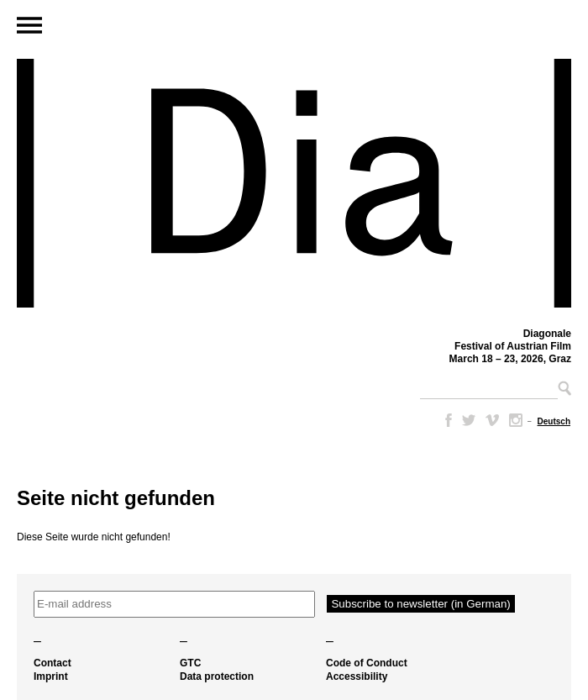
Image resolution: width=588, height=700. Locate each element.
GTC (190, 663)
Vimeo (492, 420)
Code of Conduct (367, 663)
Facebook (445, 420)
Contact (52, 663)
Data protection (217, 676)
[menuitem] (554, 421)
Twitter (469, 420)
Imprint (51, 676)
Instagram (516, 420)
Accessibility (357, 676)
